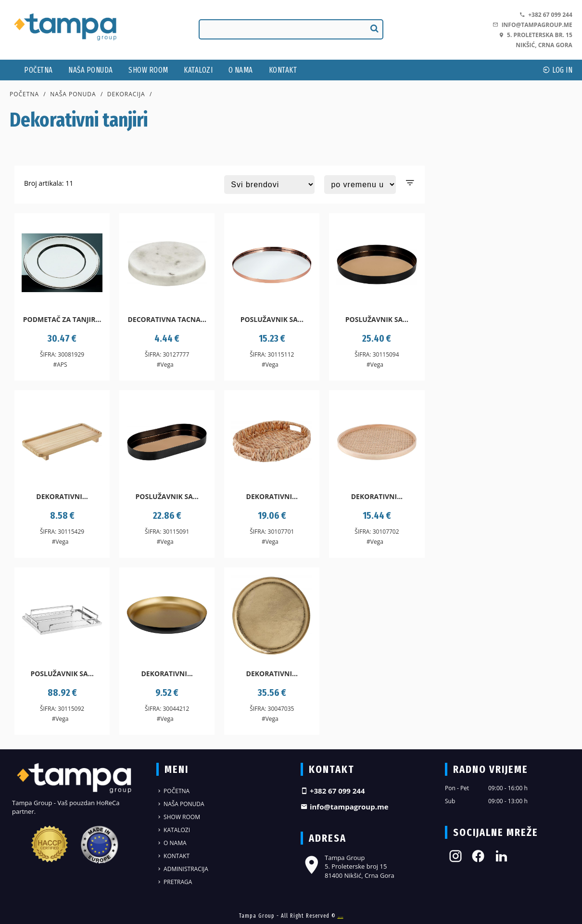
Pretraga (174, 882)
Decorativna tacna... (167, 319)
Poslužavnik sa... (272, 319)
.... (341, 916)
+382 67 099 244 (546, 15)
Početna (38, 70)
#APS (60, 365)
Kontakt (283, 70)
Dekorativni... (62, 496)
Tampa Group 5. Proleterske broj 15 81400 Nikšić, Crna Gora (348, 866)
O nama (241, 70)
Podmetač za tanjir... (62, 319)
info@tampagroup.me (532, 25)
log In (557, 70)
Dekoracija (126, 94)
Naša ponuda (91, 70)
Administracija (182, 869)
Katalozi (198, 70)
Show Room (148, 70)
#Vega (165, 365)
